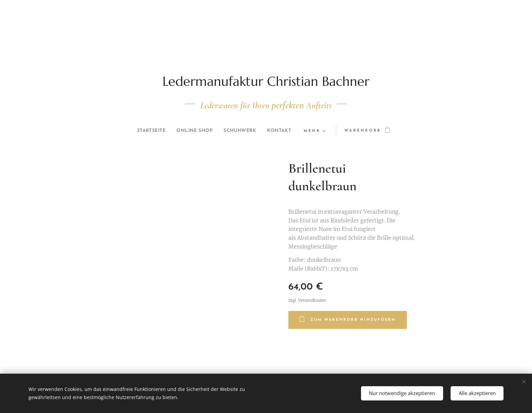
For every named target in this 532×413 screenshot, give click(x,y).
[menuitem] (147, 131)
